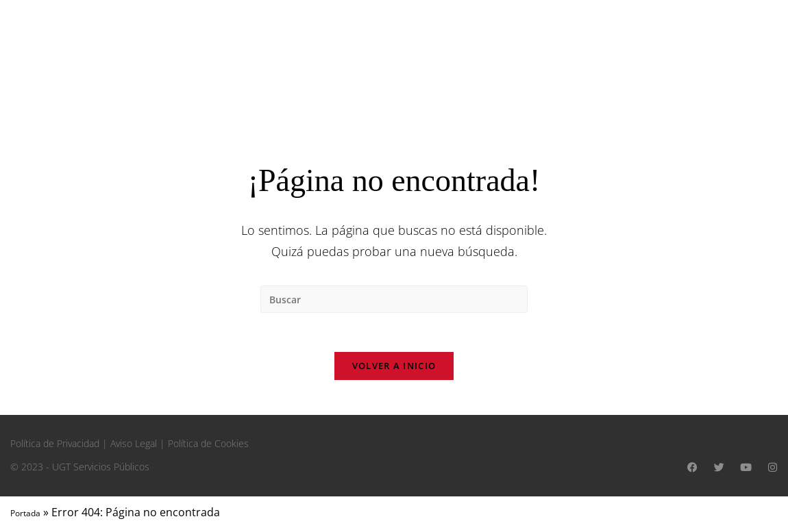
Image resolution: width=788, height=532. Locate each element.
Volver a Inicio (394, 368)
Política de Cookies (208, 446)
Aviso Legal (134, 446)
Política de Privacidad (55, 446)
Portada (25, 516)
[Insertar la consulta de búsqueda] (394, 299)
